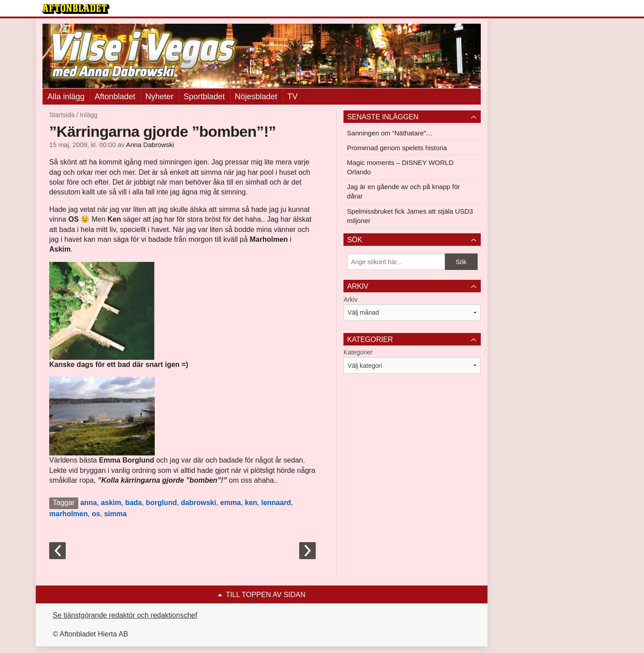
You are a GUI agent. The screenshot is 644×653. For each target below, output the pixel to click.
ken (251, 503)
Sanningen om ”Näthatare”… (390, 133)
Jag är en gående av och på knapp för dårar (404, 191)
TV (293, 97)
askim (111, 503)
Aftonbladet (115, 97)
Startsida (62, 115)
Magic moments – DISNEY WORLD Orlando (400, 167)
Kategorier (358, 352)
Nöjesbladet (256, 97)
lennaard (276, 503)
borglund (161, 503)
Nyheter (159, 97)
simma (116, 514)
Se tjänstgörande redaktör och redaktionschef (125, 615)
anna (88, 503)
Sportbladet (204, 97)
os (96, 514)
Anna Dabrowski (150, 145)
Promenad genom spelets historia (397, 148)
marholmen (68, 514)
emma (230, 503)
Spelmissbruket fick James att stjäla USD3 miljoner (410, 216)
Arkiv (350, 299)
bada (133, 503)
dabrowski (198, 503)
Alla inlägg (66, 97)
